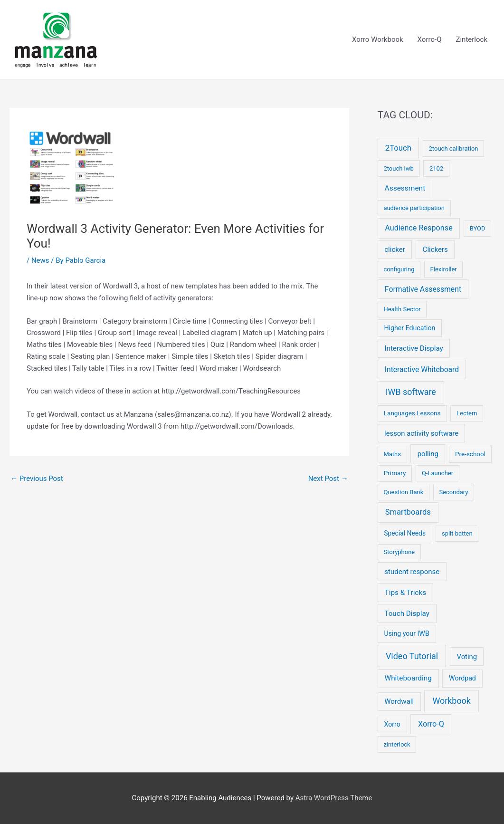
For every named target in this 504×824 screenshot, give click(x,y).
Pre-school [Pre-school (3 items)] (470, 454)
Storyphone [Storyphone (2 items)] (399, 552)
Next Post (328, 479)
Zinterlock (471, 39)
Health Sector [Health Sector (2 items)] (402, 309)
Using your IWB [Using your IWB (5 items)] (406, 633)
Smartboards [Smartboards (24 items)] (408, 512)
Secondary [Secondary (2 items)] (453, 492)
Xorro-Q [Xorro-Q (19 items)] (431, 724)
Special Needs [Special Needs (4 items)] (405, 533)
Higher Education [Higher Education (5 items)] (409, 328)
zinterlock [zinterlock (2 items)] (397, 744)
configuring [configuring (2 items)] (399, 269)
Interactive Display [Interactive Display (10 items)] (414, 348)
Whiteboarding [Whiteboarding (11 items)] (408, 678)
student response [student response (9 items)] (412, 572)
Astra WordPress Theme (334, 798)
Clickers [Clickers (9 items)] (435, 249)
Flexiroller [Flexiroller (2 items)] (444, 269)
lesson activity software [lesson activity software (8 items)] (421, 433)
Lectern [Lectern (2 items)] (467, 413)
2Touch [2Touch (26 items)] (398, 148)
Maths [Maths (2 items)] (392, 454)
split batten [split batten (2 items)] (457, 533)
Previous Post (37, 479)
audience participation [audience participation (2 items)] (414, 208)
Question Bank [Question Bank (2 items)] (403, 492)
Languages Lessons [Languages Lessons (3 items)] (412, 413)
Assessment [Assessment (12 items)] (405, 188)
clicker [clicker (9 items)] (395, 249)
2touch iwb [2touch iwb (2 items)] (398, 168)
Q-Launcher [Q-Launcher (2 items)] (437, 473)
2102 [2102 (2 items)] (436, 168)
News (40, 260)
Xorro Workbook (378, 39)
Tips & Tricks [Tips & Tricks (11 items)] (406, 593)
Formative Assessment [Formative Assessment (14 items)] (423, 289)
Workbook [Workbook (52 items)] (451, 701)
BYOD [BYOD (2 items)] (478, 228)
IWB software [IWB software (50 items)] (411, 392)
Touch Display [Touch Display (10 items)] (407, 613)
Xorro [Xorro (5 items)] (392, 724)
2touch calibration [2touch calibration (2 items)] (454, 149)
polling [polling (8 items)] (428, 454)
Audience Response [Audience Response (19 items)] (418, 228)
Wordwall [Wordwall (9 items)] (399, 701)
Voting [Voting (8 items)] (467, 657)
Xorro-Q (430, 39)
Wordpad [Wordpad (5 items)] (462, 678)
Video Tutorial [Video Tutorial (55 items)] (412, 656)
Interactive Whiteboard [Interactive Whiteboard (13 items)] (422, 369)
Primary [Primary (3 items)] (395, 473)
